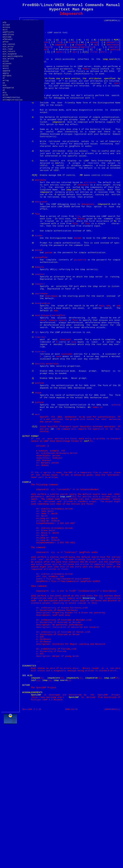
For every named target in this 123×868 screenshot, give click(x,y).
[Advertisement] (71, 860)
